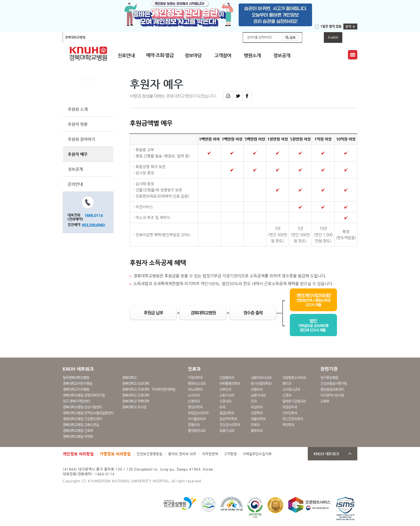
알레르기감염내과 (294, 401)
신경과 (287, 395)
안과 (254, 401)
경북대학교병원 (75, 37)
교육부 (325, 401)
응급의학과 (227, 413)
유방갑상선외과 (198, 413)
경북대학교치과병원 (76, 389)
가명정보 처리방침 (115, 454)
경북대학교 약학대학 (136, 401)
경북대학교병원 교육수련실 (81, 425)
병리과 (287, 383)
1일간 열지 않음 (331, 26)
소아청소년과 (291, 389)
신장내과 (225, 401)
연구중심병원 (329, 377)
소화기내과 (227, 395)
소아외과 (194, 395)
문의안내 (75, 184)
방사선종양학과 (261, 383)
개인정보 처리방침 (78, 454)
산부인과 (225, 389)
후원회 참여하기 (81, 139)
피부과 (255, 425)
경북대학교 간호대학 (136, 395)
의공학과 (257, 413)
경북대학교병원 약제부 (78, 436)
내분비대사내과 (261, 377)
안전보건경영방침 (149, 454)
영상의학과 (195, 407)
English (333, 37)
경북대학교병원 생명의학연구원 (84, 395)
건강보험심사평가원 (334, 383)
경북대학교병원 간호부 (78, 431)
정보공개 (75, 169)
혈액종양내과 (197, 431)
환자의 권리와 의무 (182, 454)
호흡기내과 (227, 431)
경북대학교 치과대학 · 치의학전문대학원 (149, 389)
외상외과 (257, 407)
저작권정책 (210, 454)
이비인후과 (290, 413)
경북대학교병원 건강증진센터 (82, 419)
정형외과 (194, 425)
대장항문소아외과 (294, 377)
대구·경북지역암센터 (76, 401)
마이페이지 (313, 37)
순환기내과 (258, 395)
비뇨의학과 (195, 389)
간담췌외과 (227, 377)
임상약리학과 (228, 419)
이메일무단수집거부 (257, 454)
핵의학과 (288, 425)
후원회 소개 (78, 109)
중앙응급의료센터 (332, 389)
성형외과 (257, 389)
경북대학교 (129, 377)
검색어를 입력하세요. (260, 37)
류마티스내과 (197, 383)
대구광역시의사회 (332, 395)
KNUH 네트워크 (326, 454)
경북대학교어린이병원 (134, 37)
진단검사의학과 (230, 425)
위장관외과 (290, 407)
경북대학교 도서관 (134, 407)
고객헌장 (230, 454)
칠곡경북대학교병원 (102, 37)
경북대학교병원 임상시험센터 (82, 407)
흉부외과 (257, 431)
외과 (222, 407)
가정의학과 (195, 377)
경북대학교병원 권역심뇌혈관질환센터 (88, 413)
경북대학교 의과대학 (136, 383)
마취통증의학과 (230, 383)
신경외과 (194, 401)
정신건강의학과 (293, 419)
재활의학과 (258, 419)
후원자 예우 (78, 154)
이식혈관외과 (197, 419)
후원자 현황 (78, 124)
